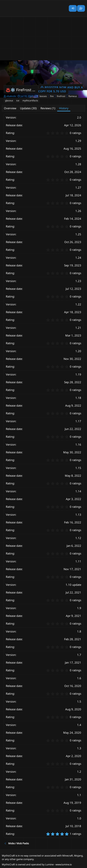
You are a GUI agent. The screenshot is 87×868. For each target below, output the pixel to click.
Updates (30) (28, 108)
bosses (43, 96)
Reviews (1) (48, 108)
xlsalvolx (11, 96)
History (64, 108)
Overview (10, 108)
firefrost (61, 96)
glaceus (9, 101)
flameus (73, 96)
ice (18, 101)
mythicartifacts (30, 101)
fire (52, 96)
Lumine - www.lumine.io (58, 864)
